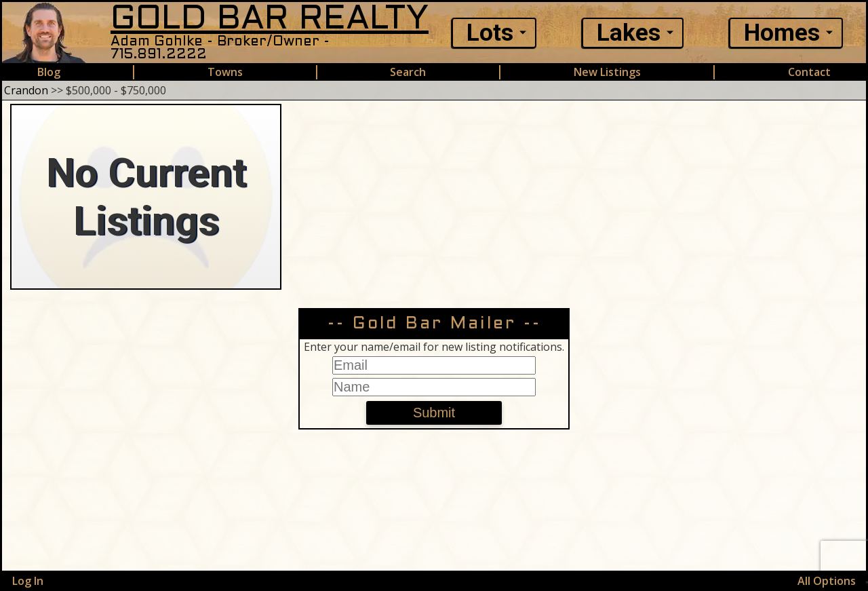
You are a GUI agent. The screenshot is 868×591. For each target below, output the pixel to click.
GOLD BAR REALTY (270, 20)
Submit (434, 413)
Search (408, 72)
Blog (49, 72)
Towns (225, 72)
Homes (782, 33)
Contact (809, 72)
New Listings (607, 72)
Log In (28, 581)
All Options (827, 581)
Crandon (26, 90)
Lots (490, 33)
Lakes (629, 33)
